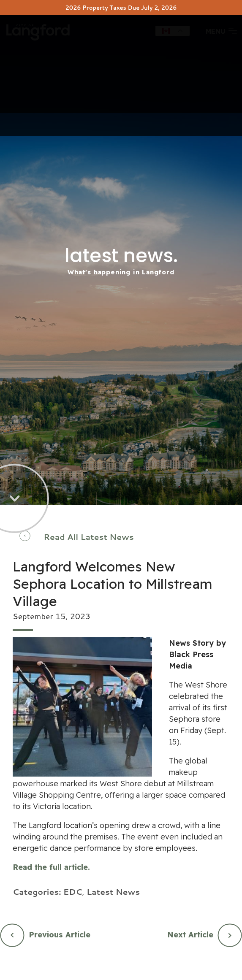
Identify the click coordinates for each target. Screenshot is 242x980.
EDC (73, 892)
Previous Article (60, 935)
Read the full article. (51, 867)
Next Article (190, 935)
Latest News (113, 892)
